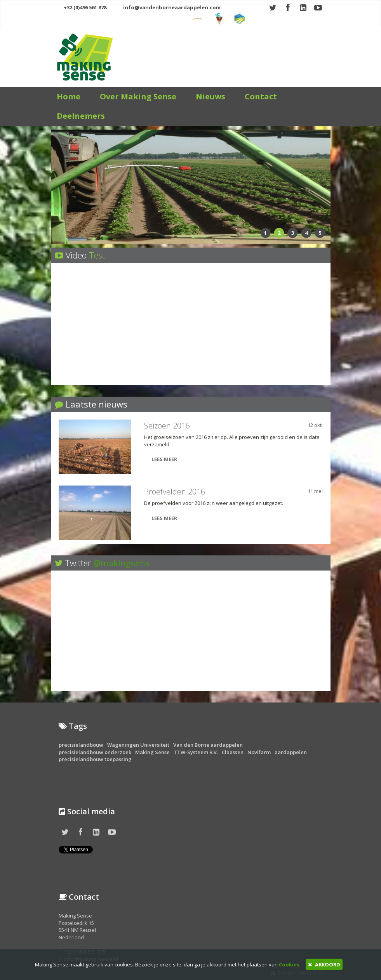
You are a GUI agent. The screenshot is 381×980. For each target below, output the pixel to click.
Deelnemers (81, 116)
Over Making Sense (138, 96)
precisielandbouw (81, 745)
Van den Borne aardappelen (208, 745)
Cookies (289, 964)
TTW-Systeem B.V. (196, 752)
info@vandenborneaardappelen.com (168, 7)
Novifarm (259, 752)
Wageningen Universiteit (138, 745)
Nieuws (211, 96)
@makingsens (121, 563)
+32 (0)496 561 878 (82, 7)
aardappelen (291, 752)
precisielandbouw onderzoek (95, 752)
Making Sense (152, 752)
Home (69, 96)
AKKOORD (324, 964)
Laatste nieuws (97, 404)
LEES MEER (161, 459)
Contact (261, 96)
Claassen (233, 752)
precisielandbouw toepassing (95, 759)
